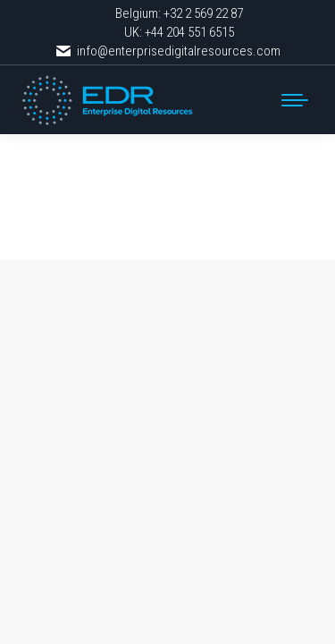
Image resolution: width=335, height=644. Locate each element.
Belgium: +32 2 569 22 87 (179, 13)
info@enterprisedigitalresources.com (167, 51)
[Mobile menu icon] (295, 100)
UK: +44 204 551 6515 (179, 32)
